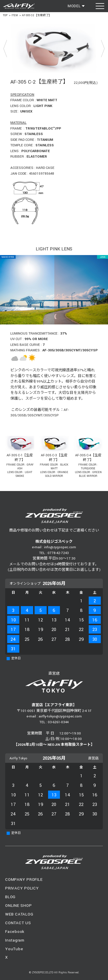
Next (103, 48)
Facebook (15, 932)
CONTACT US (18, 923)
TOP (5, 15)
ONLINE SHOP (18, 906)
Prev (5, 48)
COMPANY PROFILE (24, 880)
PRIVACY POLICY (22, 888)
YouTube (14, 949)
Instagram (15, 940)
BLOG (10, 897)
